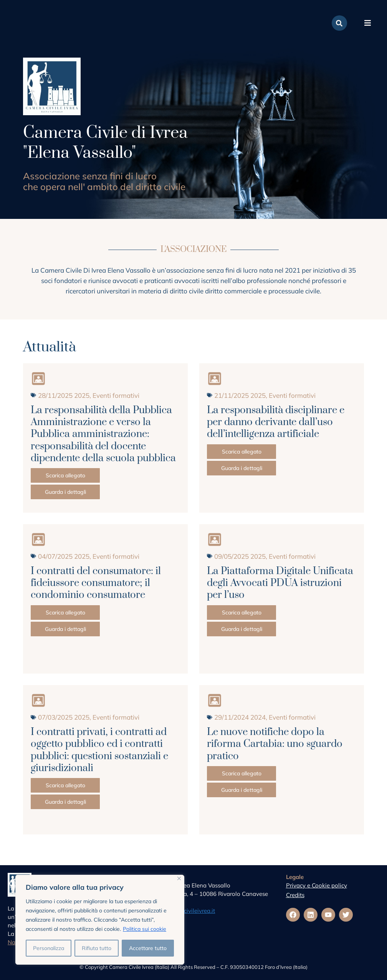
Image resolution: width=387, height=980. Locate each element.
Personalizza (49, 948)
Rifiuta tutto (97, 948)
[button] (368, 23)
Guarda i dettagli (65, 492)
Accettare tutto (148, 948)
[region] (100, 920)
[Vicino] (179, 878)
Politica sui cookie (145, 929)
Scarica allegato (65, 475)
